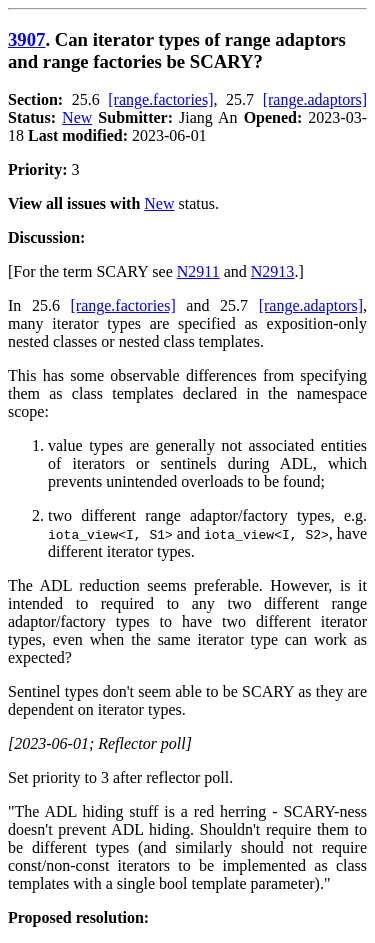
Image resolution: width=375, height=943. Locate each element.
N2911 (198, 271)
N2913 (273, 271)
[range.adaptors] (315, 99)
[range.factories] (160, 99)
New (77, 117)
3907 (26, 39)
